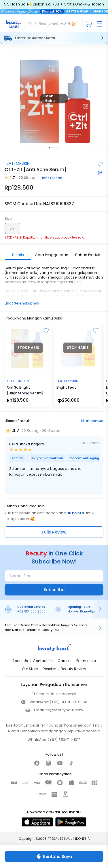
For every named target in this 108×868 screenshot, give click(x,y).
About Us (20, 661)
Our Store (30, 669)
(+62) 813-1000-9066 (69, 702)
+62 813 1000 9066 (31, 611)
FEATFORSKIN (17, 163)
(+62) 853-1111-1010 (64, 740)
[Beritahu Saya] (54, 856)
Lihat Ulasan (51, 178)
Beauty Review (73, 669)
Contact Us (43, 661)
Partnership (86, 661)
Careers (65, 661)
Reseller (49, 669)
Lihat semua (92, 421)
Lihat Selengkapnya (22, 303)
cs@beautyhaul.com (64, 710)
